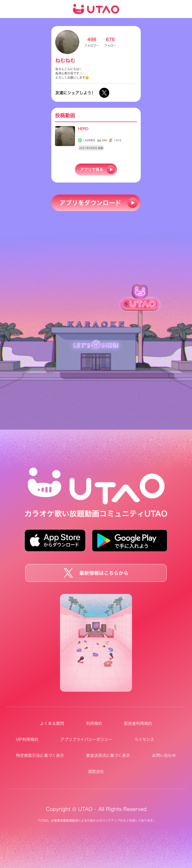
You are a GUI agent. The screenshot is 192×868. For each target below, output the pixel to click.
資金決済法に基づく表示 (108, 755)
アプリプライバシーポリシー (86, 739)
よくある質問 (52, 723)
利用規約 (94, 723)
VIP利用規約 (27, 739)
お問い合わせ (164, 755)
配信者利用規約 (138, 723)
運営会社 (96, 771)
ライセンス (144, 739)
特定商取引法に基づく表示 (40, 755)
